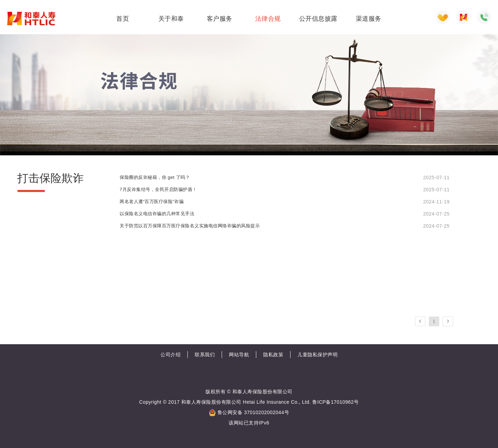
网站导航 (239, 355)
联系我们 (205, 355)
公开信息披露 (318, 19)
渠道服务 (369, 19)
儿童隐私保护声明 (317, 355)
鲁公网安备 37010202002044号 (249, 412)
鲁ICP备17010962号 (336, 402)
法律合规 (268, 19)
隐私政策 (273, 355)
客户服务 (220, 19)
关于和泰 (171, 19)
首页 (123, 19)
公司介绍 (170, 355)
